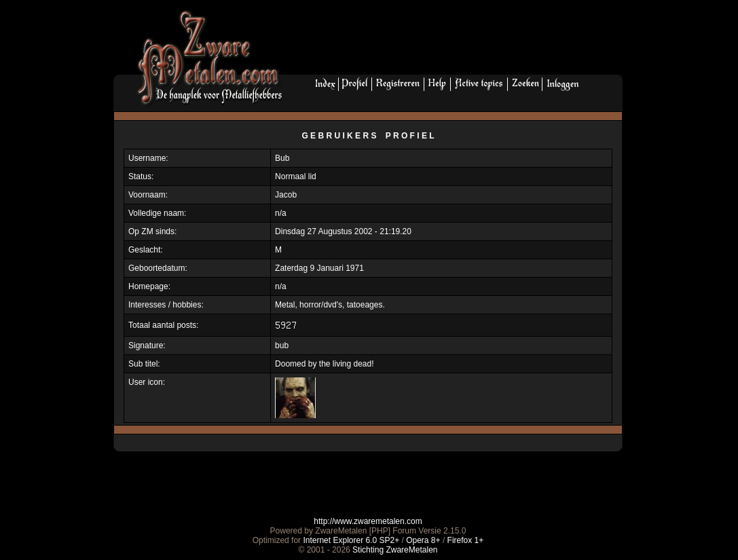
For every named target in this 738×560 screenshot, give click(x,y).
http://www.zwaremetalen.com (368, 521)
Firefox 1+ (466, 540)
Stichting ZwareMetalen (395, 550)
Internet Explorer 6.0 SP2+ (351, 540)
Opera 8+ (423, 540)
